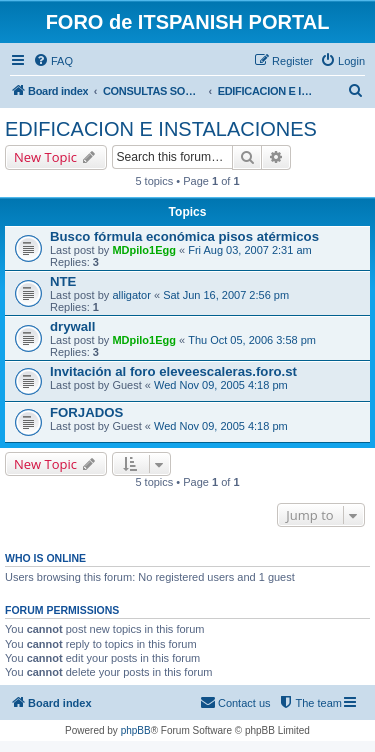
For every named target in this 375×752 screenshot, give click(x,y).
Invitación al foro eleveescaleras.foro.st (173, 371)
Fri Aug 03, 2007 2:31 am (250, 250)
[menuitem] (53, 61)
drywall (72, 326)
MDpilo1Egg (144, 250)
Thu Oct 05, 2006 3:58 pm (252, 340)
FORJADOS (86, 412)
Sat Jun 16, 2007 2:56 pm (226, 295)
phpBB (136, 730)
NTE (63, 281)
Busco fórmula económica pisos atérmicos (184, 236)
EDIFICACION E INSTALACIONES (161, 129)
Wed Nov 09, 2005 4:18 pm (221, 385)
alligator (131, 295)
